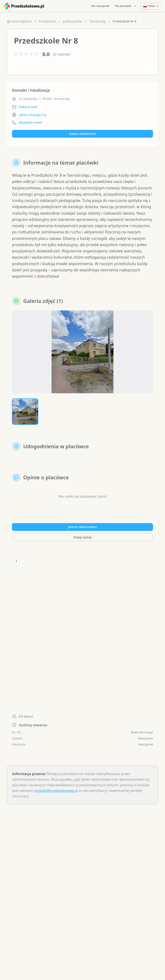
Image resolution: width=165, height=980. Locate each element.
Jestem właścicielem (82, 527)
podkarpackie (73, 21)
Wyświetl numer (31, 122)
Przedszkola (47, 21)
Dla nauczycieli (100, 6)
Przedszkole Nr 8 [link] (125, 21)
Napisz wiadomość (82, 134)
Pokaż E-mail (28, 107)
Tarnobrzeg (97, 21)
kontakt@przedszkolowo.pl (56, 791)
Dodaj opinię (82, 537)
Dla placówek (126, 6)
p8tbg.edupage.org (33, 115)
